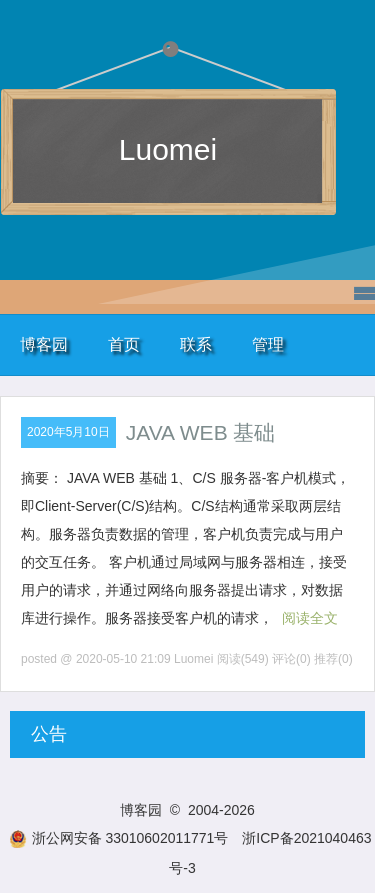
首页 (124, 344)
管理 (268, 344)
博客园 (44, 344)
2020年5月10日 (68, 432)
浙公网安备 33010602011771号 (119, 838)
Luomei (168, 149)
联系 (196, 344)
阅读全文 (310, 618)
